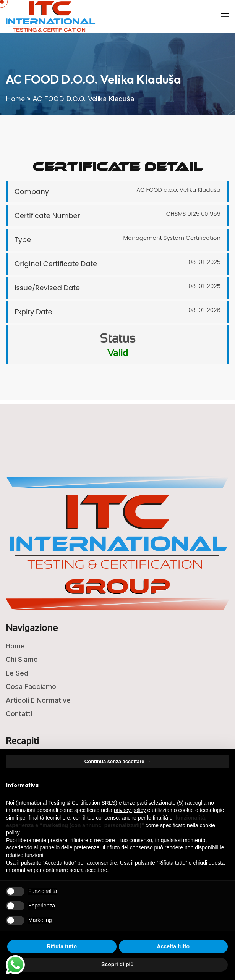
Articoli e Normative (38, 700)
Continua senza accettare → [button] (118, 761)
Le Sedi (18, 673)
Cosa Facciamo (31, 686)
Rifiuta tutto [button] (62, 946)
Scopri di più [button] (118, 964)
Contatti (19, 714)
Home (15, 99)
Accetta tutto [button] (173, 946)
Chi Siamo (22, 659)
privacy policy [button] (130, 810)
